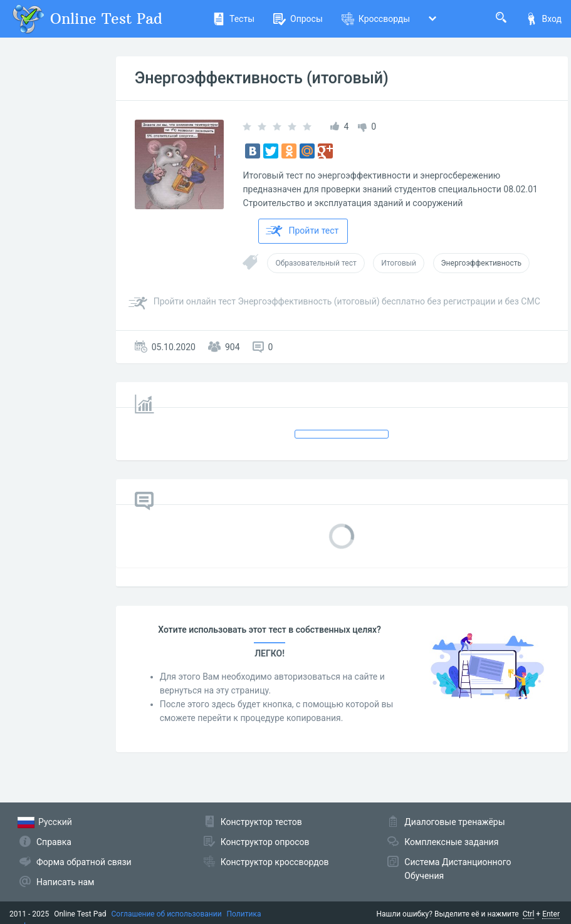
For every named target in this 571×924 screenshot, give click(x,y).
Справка (54, 842)
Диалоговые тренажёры (454, 822)
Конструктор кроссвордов (275, 862)
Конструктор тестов (261, 822)
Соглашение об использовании (167, 914)
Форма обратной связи (84, 862)
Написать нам (65, 882)
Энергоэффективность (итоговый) (262, 78)
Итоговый (399, 263)
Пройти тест (302, 231)
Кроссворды (376, 19)
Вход (543, 19)
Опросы (298, 19)
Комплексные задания (451, 842)
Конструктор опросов (265, 842)
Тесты (233, 19)
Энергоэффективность (482, 263)
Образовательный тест (316, 263)
